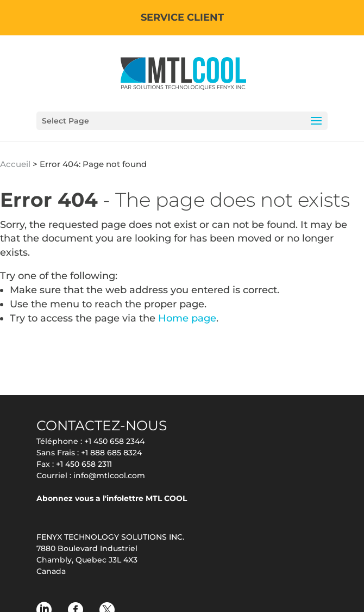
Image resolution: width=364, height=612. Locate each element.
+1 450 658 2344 (114, 441)
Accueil (15, 164)
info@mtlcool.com (109, 475)
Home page (187, 318)
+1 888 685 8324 (111, 453)
